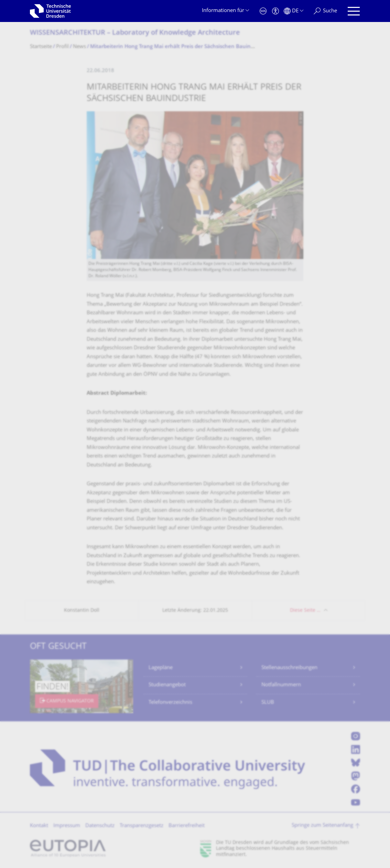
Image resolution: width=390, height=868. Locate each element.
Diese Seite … (305, 611)
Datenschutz (100, 826)
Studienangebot (167, 685)
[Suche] (325, 11)
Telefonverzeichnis (170, 703)
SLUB (268, 703)
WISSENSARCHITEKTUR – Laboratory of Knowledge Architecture (135, 33)
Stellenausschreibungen (289, 668)
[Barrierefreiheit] (275, 11)
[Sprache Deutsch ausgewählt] (294, 11)
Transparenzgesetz (142, 826)
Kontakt (39, 826)
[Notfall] (263, 11)
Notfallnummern (281, 685)
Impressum (67, 826)
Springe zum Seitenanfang (322, 826)
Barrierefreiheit (187, 826)
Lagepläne (161, 668)
